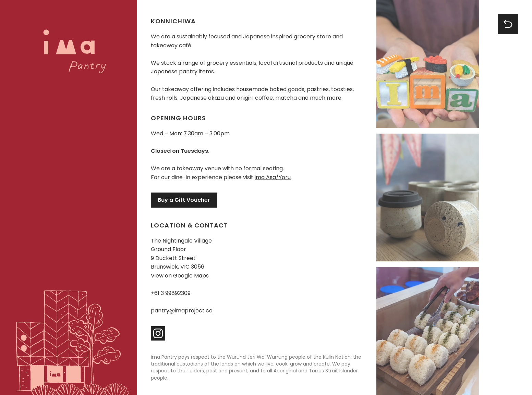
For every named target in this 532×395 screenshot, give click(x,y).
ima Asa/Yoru (273, 177)
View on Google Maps (180, 276)
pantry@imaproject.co (182, 311)
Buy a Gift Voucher (184, 200)
